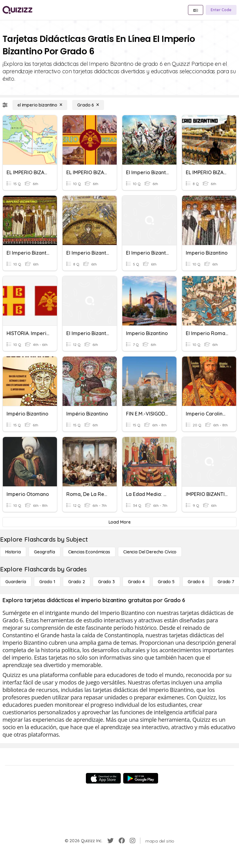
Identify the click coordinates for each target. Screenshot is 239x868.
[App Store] (103, 778)
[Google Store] (141, 778)
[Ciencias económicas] (89, 552)
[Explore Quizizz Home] (17, 10)
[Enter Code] (221, 10)
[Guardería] (16, 582)
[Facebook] (122, 841)
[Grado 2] (77, 582)
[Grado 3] (106, 582)
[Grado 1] (47, 582)
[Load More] (119, 522)
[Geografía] (45, 552)
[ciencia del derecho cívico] (150, 552)
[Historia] (13, 552)
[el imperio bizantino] (40, 105)
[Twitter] (110, 841)
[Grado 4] (136, 582)
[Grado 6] (88, 105)
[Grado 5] (166, 582)
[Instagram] (133, 841)
